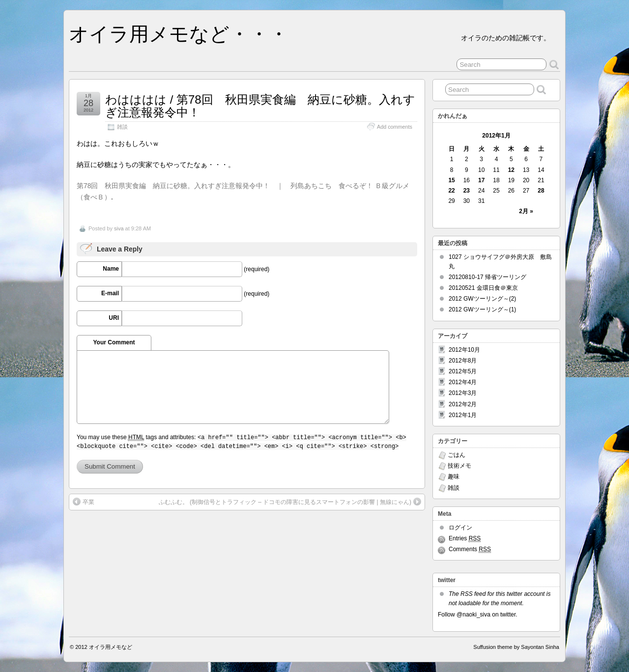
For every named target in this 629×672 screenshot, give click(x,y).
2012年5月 (463, 371)
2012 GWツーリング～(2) (482, 299)
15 (451, 180)
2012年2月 (463, 404)
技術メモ (459, 466)
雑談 (122, 127)
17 (481, 180)
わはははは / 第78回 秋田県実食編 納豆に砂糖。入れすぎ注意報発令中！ (260, 106)
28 (541, 191)
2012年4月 (463, 382)
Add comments (395, 127)
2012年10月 (464, 350)
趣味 (454, 476)
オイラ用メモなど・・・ (179, 34)
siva (119, 228)
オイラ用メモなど (111, 647)
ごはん (457, 455)
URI (114, 318)
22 (451, 191)
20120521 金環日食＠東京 (483, 288)
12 (511, 170)
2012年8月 (463, 361)
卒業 (88, 502)
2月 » (526, 211)
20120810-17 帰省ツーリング (487, 277)
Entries (465, 539)
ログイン (460, 528)
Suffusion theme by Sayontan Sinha (516, 647)
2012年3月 (463, 393)
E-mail (110, 293)
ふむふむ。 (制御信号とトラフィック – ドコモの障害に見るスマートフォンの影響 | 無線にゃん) (285, 502)
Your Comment (114, 342)
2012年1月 (463, 415)
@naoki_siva (473, 615)
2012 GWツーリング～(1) (482, 309)
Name (111, 269)
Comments (470, 549)
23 (467, 191)
